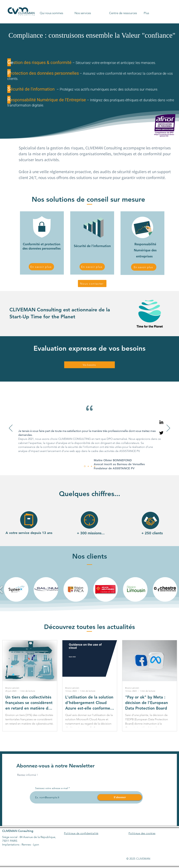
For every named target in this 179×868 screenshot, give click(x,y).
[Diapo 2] (88, 466)
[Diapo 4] (95, 466)
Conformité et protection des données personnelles (42, 246)
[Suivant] (168, 428)
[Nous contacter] (92, 283)
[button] (56, 11)
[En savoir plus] (41, 267)
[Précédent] (11, 428)
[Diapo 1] (85, 466)
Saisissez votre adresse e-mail (52, 788)
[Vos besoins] (89, 365)
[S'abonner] (120, 797)
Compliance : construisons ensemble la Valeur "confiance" (92, 35)
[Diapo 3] (91, 466)
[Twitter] (161, 433)
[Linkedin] (161, 422)
